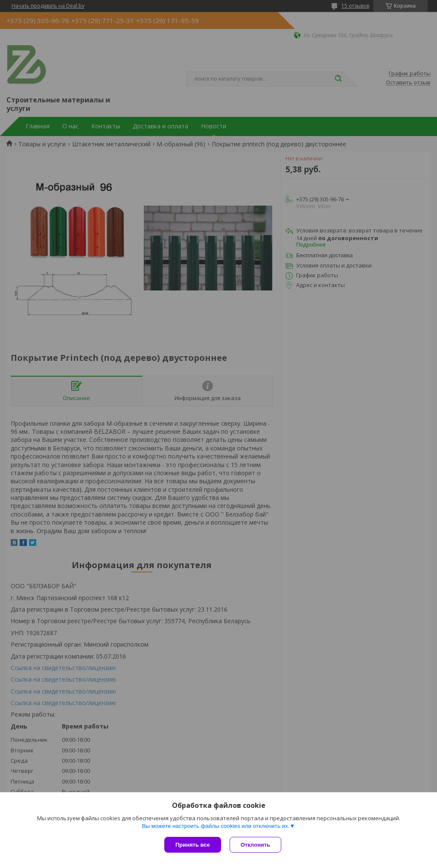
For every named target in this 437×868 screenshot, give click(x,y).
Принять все (193, 845)
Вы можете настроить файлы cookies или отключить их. (216, 826)
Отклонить (255, 845)
